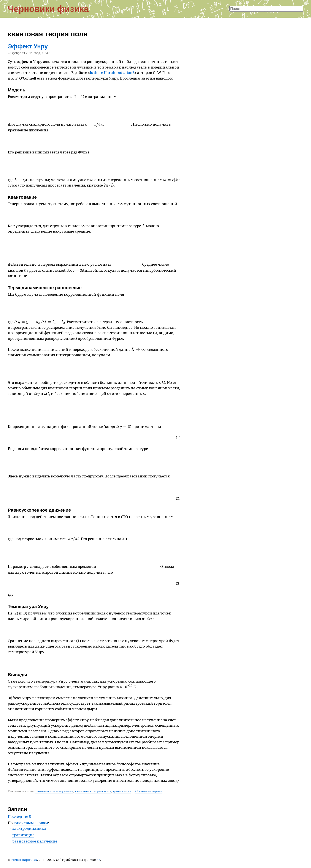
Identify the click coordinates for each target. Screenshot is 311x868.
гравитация (122, 791)
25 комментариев (149, 791)
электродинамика (29, 828)
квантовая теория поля (93, 791)
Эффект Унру (28, 46)
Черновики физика (48, 9)
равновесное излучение (54, 791)
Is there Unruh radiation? (112, 73)
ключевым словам (31, 823)
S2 (98, 860)
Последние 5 (19, 816)
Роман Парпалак (24, 860)
